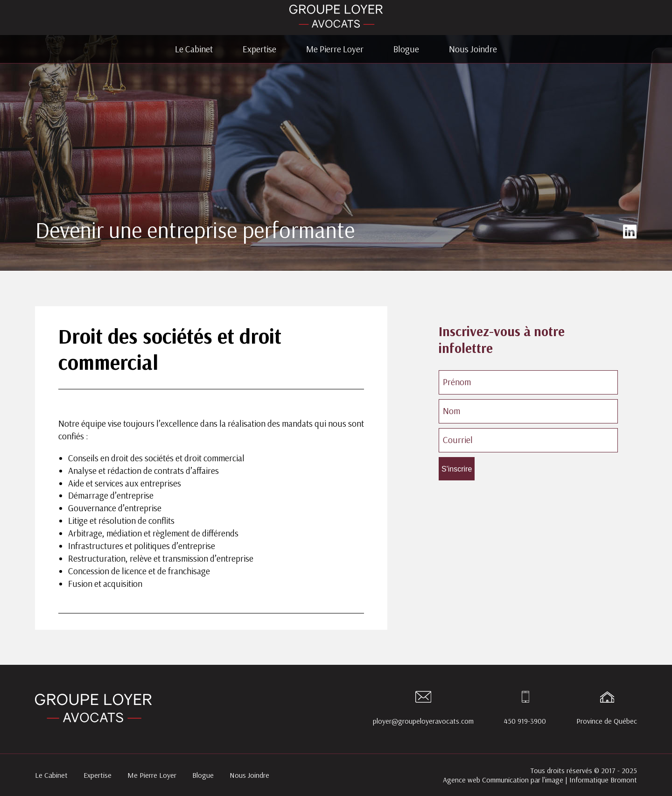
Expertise (259, 49)
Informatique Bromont (603, 780)
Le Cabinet (194, 49)
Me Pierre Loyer (335, 49)
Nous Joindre (473, 49)
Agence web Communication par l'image (503, 780)
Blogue (406, 49)
